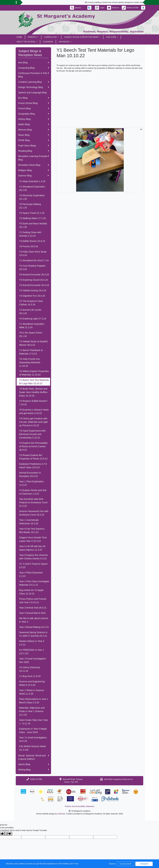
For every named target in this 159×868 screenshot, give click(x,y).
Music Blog (33, 135)
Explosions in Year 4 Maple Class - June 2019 (33, 731)
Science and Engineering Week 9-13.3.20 (32, 683)
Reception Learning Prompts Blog (33, 158)
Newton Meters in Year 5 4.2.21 (32, 643)
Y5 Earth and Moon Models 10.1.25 (33, 225)
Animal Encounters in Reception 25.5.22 (30, 474)
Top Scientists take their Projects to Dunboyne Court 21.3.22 (33, 502)
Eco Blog (33, 98)
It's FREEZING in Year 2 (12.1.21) (32, 652)
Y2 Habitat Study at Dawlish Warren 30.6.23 (33, 343)
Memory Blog (33, 130)
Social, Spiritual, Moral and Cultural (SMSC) (33, 757)
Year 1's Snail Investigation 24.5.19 (33, 739)
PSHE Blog (33, 140)
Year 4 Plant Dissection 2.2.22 (31, 574)
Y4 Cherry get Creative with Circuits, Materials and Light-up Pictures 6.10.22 (34, 422)
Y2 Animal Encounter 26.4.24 (34, 285)
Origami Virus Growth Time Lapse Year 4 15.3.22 (33, 539)
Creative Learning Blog (33, 82)
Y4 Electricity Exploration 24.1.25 (32, 197)
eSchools (61, 814)
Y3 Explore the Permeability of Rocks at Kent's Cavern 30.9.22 (33, 446)
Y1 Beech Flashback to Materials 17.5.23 (31, 352)
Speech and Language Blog (32, 93)
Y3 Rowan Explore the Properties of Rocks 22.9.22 (33, 457)
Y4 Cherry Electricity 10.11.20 (30, 669)
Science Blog (34, 176)
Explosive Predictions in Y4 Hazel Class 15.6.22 (33, 466)
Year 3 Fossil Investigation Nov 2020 (33, 660)
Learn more (74, 864)
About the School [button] (26, 42)
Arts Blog (33, 63)
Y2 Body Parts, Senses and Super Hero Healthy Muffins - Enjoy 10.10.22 (34, 392)
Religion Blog (33, 170)
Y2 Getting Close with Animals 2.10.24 (30, 234)
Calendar (48, 42)
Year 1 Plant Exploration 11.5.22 (31, 483)
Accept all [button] (144, 864)
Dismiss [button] (112, 864)
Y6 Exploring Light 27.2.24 (33, 319)
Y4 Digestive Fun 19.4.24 (32, 296)
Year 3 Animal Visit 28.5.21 (33, 608)
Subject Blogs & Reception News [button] (82, 37)
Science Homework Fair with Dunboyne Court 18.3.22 (34, 513)
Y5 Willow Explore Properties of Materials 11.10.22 (34, 373)
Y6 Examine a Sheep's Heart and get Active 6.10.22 (34, 411)
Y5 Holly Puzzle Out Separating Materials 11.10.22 (30, 362)
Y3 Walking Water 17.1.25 (32, 218)
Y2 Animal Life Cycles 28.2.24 (30, 312)
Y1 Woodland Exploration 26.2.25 (32, 188)
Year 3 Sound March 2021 (32, 613)
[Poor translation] (8, 834)
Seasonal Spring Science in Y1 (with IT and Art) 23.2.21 (33, 634)
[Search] (80, 8)
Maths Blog (33, 124)
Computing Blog (33, 68)
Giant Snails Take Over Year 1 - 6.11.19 (34, 722)
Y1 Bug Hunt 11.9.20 (30, 676)
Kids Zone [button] (111, 37)
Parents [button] (32, 37)
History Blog (33, 119)
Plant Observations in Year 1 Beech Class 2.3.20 (34, 701)
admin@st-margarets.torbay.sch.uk (118, 779)
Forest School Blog (33, 103)
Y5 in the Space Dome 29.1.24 (31, 334)
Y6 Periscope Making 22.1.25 (30, 206)
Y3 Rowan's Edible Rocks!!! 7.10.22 (33, 403)
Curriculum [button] (51, 37)
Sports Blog (33, 764)
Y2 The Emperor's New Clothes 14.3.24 (31, 303)
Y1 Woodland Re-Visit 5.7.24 (34, 260)
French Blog (33, 108)
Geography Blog (33, 114)
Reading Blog (33, 151)
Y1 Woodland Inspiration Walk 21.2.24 (32, 326)
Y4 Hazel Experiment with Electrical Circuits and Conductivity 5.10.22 (32, 434)
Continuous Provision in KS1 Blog (33, 75)
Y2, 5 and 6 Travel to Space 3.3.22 (33, 566)
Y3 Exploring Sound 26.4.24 (33, 280)
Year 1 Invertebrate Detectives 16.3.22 (29, 522)
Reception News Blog (33, 165)
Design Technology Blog (33, 87)
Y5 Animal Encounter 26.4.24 (34, 275)
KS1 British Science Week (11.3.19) (32, 748)
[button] (59, 160)
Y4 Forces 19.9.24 (29, 246)
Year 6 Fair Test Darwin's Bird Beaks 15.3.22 (32, 530)
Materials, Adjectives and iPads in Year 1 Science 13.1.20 (32, 711)
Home (19, 37)
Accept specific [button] (126, 864)
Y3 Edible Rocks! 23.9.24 (32, 241)
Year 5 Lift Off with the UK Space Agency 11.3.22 (32, 548)
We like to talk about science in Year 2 (34, 620)
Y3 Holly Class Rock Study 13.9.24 (33, 253)
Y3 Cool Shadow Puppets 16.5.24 (32, 267)
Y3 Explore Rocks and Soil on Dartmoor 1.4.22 (33, 492)
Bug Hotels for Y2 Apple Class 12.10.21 (31, 592)
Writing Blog (33, 770)
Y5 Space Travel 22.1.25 (32, 213)
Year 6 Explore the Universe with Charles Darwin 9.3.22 (33, 557)
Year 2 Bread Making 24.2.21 (34, 627)
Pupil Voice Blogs (33, 146)
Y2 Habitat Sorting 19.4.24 (33, 290)
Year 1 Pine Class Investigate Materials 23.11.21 (34, 583)
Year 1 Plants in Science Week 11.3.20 (32, 692)
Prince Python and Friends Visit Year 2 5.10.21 (33, 601)
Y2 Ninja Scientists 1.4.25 (32, 181)
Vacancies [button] (64, 42)
